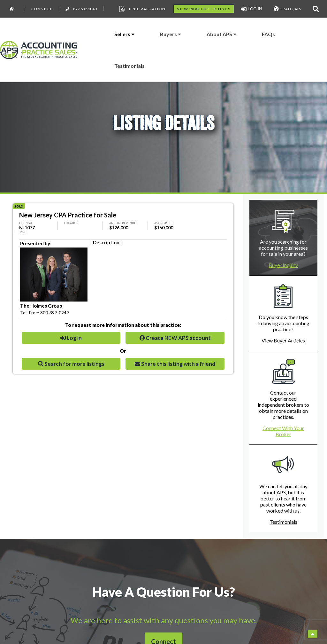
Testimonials (129, 66)
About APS (221, 34)
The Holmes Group (41, 306)
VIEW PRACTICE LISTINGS (204, 9)
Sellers (124, 34)
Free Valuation (142, 9)
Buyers (171, 34)
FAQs (268, 34)
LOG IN (251, 9)
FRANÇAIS (287, 9)
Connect (41, 9)
